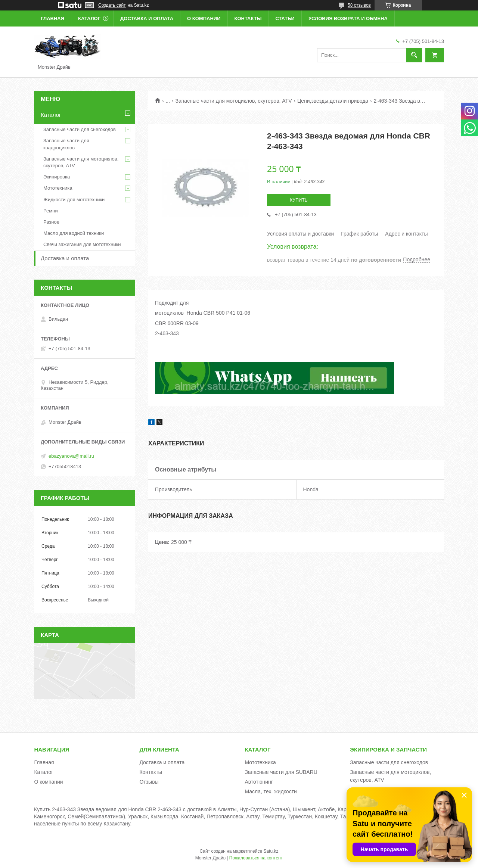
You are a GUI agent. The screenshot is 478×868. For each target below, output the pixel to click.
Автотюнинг (259, 782)
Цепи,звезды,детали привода (333, 101)
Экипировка (57, 177)
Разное (51, 222)
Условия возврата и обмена (348, 18)
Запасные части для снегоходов (80, 129)
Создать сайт (112, 5)
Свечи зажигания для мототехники (82, 244)
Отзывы (149, 782)
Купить (299, 200)
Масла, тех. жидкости (271, 791)
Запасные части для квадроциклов (66, 144)
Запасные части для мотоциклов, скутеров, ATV (234, 101)
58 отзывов (359, 5)
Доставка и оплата (147, 18)
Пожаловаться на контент (256, 858)
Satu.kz (271, 851)
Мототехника (58, 188)
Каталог (89, 18)
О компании (204, 18)
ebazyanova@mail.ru (71, 456)
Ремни (51, 211)
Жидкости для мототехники (74, 200)
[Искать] (414, 55)
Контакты (248, 18)
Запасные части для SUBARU (281, 772)
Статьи (285, 18)
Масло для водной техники (74, 233)
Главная (52, 18)
